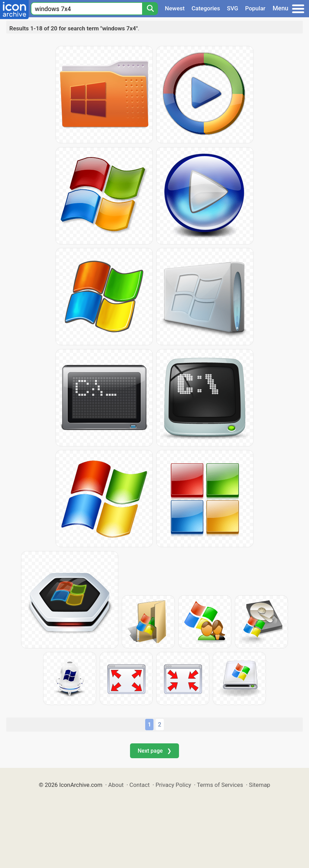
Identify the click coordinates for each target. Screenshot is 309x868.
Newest (175, 8)
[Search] (150, 9)
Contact (139, 785)
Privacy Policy (173, 785)
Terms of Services (220, 785)
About (116, 785)
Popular (255, 8)
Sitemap (260, 785)
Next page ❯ (154, 751)
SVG (233, 8)
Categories (206, 8)
